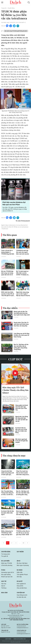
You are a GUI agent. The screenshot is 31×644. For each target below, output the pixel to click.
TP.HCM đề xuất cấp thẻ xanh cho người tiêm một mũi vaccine (23, 252)
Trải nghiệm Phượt (22, 575)
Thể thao (4, 588)
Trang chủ (4, 8)
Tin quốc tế (5, 557)
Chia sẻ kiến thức (22, 588)
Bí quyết (20, 582)
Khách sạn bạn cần (7, 577)
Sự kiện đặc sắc (21, 597)
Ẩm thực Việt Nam (22, 564)
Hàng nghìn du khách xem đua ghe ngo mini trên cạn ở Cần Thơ (22, 408)
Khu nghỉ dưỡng (6, 575)
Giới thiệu (8, 639)
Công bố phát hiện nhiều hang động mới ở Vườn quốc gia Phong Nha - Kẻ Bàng (8, 473)
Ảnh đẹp (19, 577)
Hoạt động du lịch (22, 595)
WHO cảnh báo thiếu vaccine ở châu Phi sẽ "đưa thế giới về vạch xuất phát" (8, 294)
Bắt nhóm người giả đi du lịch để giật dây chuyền (22, 441)
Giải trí (4, 582)
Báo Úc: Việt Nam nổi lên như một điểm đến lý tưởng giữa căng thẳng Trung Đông (21, 347)
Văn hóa (4, 584)
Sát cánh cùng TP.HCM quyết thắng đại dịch (16, 31)
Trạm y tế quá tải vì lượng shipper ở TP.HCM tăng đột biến (8, 252)
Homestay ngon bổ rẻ (7, 573)
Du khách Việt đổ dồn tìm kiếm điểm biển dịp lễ (8, 513)
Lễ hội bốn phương (7, 566)
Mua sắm (4, 593)
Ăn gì (19, 561)
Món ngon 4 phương (23, 566)
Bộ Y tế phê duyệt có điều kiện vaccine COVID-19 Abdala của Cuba (23, 273)
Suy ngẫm (20, 552)
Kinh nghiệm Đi (21, 584)
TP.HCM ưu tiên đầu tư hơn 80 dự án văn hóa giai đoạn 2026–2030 (23, 533)
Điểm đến (20, 573)
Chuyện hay (21, 593)
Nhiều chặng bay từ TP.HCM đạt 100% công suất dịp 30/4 (7, 533)
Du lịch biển (5, 561)
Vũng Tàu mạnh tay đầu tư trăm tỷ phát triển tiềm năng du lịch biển (23, 473)
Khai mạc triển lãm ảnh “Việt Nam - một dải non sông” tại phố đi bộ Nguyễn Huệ (22, 513)
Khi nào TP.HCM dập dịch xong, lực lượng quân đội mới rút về (7, 273)
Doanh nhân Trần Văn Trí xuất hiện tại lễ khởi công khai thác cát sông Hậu (21, 324)
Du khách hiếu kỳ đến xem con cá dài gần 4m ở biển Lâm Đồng (21, 430)
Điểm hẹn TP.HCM (6, 564)
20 (23, 543)
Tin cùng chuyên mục (14, 456)
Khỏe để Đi (20, 586)
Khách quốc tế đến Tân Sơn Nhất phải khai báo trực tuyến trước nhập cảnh (22, 313)
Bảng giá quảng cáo (20, 639)
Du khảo (20, 570)
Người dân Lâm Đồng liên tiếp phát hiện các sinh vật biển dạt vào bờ (22, 419)
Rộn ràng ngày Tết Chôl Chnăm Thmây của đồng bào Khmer (15, 390)
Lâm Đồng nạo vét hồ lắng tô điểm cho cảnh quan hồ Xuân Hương (21, 335)
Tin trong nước (6, 554)
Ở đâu (3, 570)
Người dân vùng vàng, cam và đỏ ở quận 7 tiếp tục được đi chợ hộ (23, 294)
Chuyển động (11, 8)
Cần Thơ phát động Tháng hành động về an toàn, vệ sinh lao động (7, 493)
